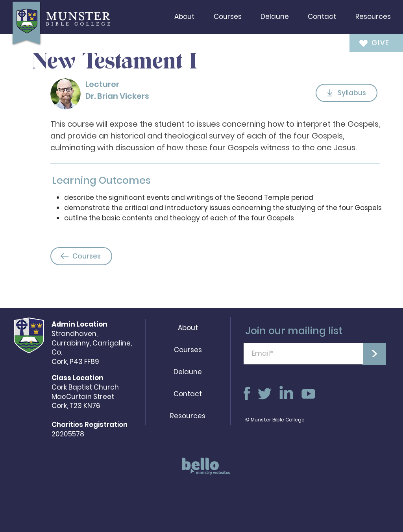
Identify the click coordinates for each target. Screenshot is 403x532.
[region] (203, 470)
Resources (188, 416)
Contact (188, 394)
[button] (184, 17)
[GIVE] (371, 43)
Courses (188, 350)
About (188, 328)
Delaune (188, 372)
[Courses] (81, 256)
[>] (374, 354)
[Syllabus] (347, 93)
